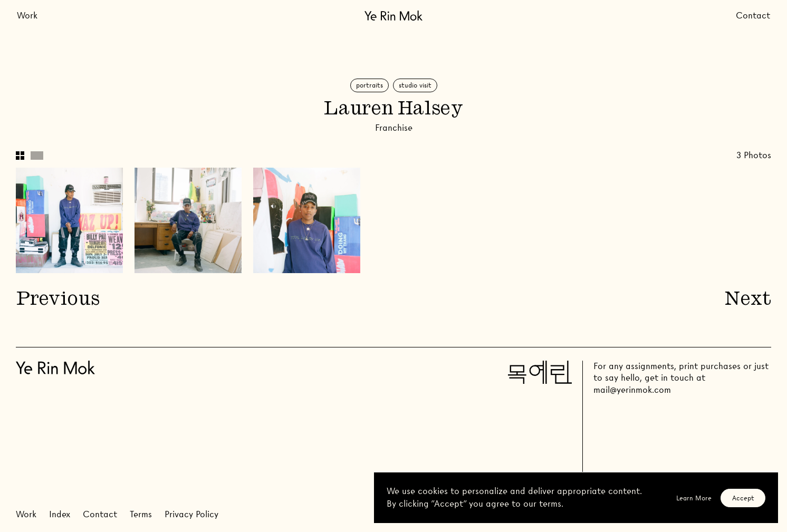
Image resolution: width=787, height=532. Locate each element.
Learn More (694, 498)
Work (27, 16)
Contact (753, 16)
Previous (57, 300)
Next (748, 300)
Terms (141, 514)
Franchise (394, 128)
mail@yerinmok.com (632, 390)
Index (60, 514)
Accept (743, 498)
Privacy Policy (191, 514)
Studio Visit (415, 85)
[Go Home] (393, 16)
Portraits (369, 85)
